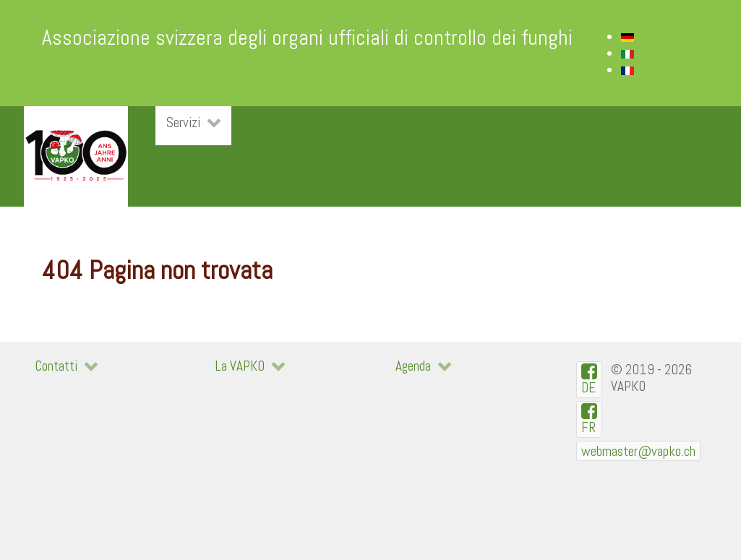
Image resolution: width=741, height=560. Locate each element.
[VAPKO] (76, 156)
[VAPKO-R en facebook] (590, 419)
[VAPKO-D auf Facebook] (590, 380)
